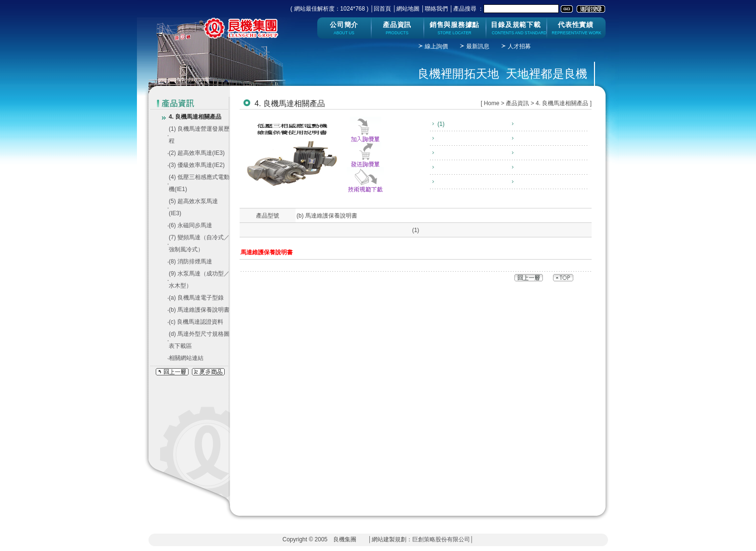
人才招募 (519, 46)
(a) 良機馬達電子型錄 (196, 298)
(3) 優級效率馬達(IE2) (197, 165)
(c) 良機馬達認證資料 (196, 322)
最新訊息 (478, 46)
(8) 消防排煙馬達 (190, 262)
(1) (440, 124)
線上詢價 (436, 46)
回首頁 (382, 9)
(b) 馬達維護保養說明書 (199, 310)
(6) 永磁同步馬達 (190, 225)
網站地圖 (408, 9)
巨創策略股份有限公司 (441, 539)
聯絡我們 (436, 9)
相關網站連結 (186, 358)
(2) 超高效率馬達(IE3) (197, 153)
